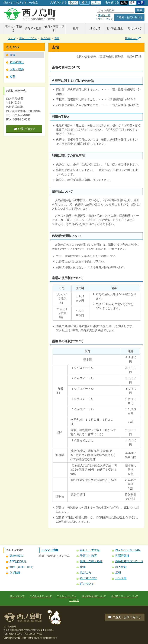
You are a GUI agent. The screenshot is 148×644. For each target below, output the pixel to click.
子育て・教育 (33, 28)
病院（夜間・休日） (22, 567)
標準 (85, 3)
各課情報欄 (122, 556)
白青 (141, 3)
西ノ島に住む (115, 28)
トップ (12, 38)
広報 (118, 573)
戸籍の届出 (17, 62)
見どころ (95, 28)
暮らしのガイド (28, 38)
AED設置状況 (18, 561)
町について (135, 28)
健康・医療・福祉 (54, 28)
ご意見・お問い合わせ (129, 17)
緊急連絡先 (17, 556)
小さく (73, 3)
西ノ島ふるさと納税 (128, 550)
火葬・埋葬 (17, 69)
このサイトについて (41, 596)
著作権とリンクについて (125, 596)
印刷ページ (133, 38)
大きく (96, 3)
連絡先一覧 (104, 15)
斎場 (57, 38)
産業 (75, 28)
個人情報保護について (94, 596)
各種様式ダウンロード (129, 561)
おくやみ (46, 38)
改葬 (12, 77)
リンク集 (121, 578)
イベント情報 (50, 550)
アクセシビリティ (67, 596)
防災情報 (15, 573)
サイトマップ (105, 19)
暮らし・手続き (13, 28)
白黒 (124, 3)
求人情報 (121, 567)
